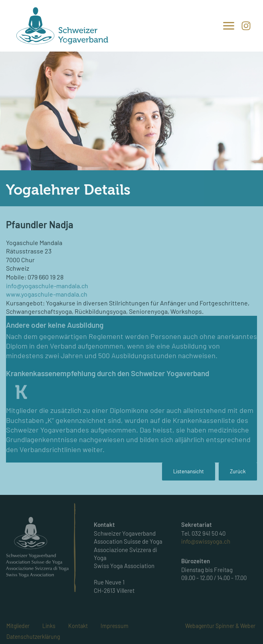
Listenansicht (189, 471)
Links (49, 626)
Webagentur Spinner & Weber (220, 626)
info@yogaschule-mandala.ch (47, 286)
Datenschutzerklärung (33, 637)
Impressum (115, 626)
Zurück (238, 471)
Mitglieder (18, 626)
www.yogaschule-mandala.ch (47, 294)
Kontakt (78, 626)
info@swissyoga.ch (206, 541)
